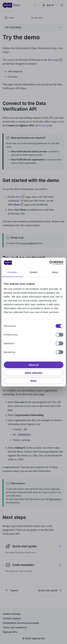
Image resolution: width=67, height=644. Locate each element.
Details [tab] (33, 272)
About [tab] (55, 272)
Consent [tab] (12, 272)
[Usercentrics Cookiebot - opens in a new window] (49, 263)
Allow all (33, 365)
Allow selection (33, 373)
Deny (33, 381)
